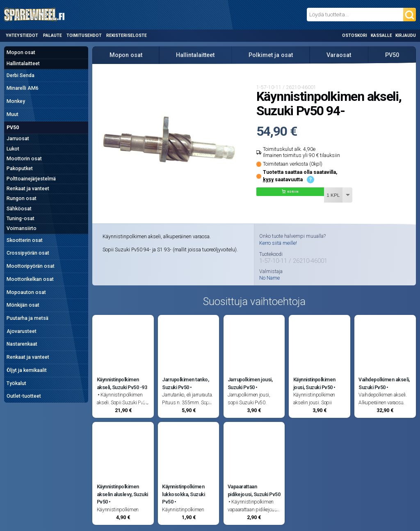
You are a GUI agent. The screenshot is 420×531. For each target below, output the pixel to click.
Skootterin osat (25, 240)
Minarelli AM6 (23, 88)
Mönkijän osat (23, 305)
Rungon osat (22, 198)
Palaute (52, 35)
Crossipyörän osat (28, 253)
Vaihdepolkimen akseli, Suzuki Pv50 (384, 383)
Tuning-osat (21, 219)
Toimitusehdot (84, 35)
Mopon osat (21, 52)
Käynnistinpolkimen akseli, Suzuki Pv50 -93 (122, 383)
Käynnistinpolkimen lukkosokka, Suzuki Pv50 (183, 494)
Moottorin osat (24, 159)
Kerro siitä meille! (278, 243)
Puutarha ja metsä (27, 318)
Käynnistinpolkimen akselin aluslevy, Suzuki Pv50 (122, 494)
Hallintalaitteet (23, 64)
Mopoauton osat (26, 292)
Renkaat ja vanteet (28, 189)
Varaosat (339, 55)
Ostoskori (355, 35)
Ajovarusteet (22, 331)
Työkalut (16, 383)
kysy (268, 180)
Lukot (13, 149)
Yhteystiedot (22, 35)
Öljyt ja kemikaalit (27, 370)
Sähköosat (19, 209)
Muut (13, 114)
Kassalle (381, 35)
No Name (269, 278)
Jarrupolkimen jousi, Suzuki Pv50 (250, 383)
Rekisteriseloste (127, 35)
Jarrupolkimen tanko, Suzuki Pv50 (185, 383)
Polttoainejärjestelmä (31, 179)
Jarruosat (18, 139)
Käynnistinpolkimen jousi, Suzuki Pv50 (314, 383)
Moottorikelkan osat (30, 279)
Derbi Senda (21, 75)
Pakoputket (20, 169)
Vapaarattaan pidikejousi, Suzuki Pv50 (254, 490)
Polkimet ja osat (271, 55)
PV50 (13, 128)
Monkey (16, 101)
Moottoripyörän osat (31, 266)
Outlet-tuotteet (24, 396)
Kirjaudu (406, 35)
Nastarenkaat (22, 344)
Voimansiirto (22, 228)
